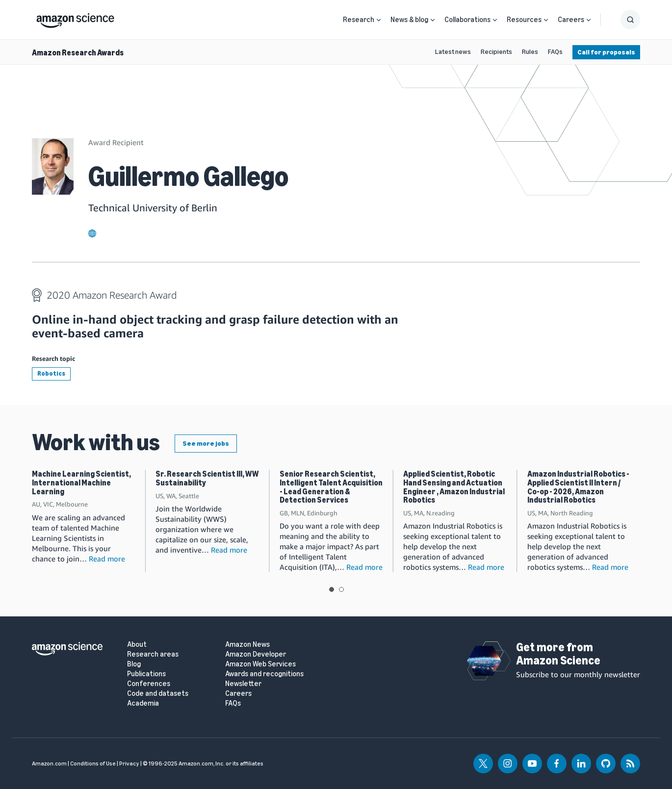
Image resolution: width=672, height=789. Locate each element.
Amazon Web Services (260, 664)
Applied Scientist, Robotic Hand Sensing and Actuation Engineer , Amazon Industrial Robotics (454, 487)
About (137, 645)
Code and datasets (158, 694)
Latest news (453, 52)
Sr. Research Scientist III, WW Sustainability (207, 478)
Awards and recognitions (264, 674)
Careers (571, 20)
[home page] (75, 18)
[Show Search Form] (630, 20)
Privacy (129, 764)
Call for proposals (606, 52)
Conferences (149, 684)
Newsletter (243, 684)
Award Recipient (116, 142)
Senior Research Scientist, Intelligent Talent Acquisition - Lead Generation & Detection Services (331, 487)
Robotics (51, 373)
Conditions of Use (93, 764)
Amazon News (247, 645)
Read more (107, 559)
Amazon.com (49, 764)
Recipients (496, 52)
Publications (146, 674)
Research (359, 20)
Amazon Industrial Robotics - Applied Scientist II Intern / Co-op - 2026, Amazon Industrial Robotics (578, 487)
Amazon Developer (256, 654)
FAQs (555, 52)
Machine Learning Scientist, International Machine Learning (81, 483)
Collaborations (467, 20)
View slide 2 (341, 589)
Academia (143, 703)
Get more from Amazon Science (558, 653)
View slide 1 (332, 589)
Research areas (153, 654)
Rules (530, 52)
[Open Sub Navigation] (379, 20)
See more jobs (206, 444)
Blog (134, 664)
